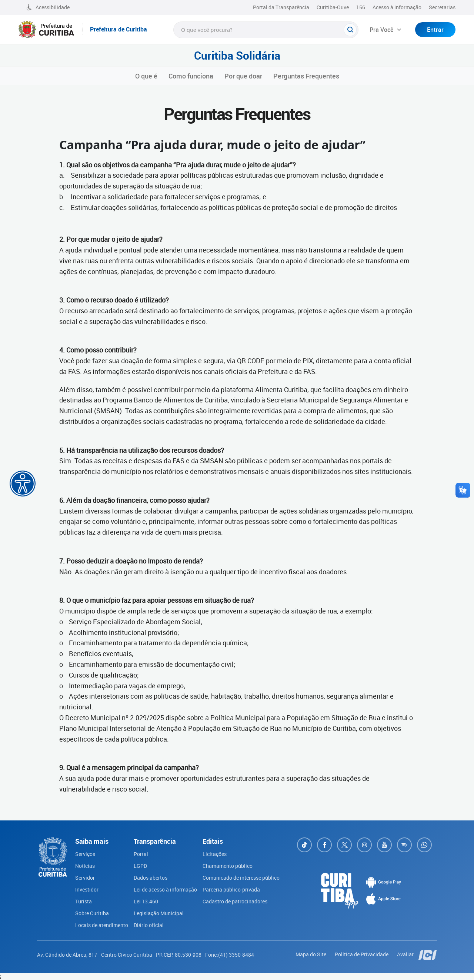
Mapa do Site (311, 954)
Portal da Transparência (281, 7)
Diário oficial (149, 925)
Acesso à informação (397, 7)
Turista (84, 901)
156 (361, 7)
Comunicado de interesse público (241, 878)
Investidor (87, 889)
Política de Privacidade (362, 954)
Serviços (85, 854)
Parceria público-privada (231, 889)
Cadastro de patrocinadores (235, 901)
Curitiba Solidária (237, 56)
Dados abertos (151, 878)
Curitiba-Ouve (333, 7)
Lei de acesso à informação (165, 889)
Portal (141, 854)
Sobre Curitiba (92, 913)
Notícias (85, 866)
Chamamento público (228, 866)
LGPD (140, 866)
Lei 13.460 (146, 901)
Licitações (215, 854)
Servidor (85, 878)
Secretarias (442, 7)
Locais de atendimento (102, 925)
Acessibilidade (48, 7)
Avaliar (406, 954)
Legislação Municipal (159, 913)
